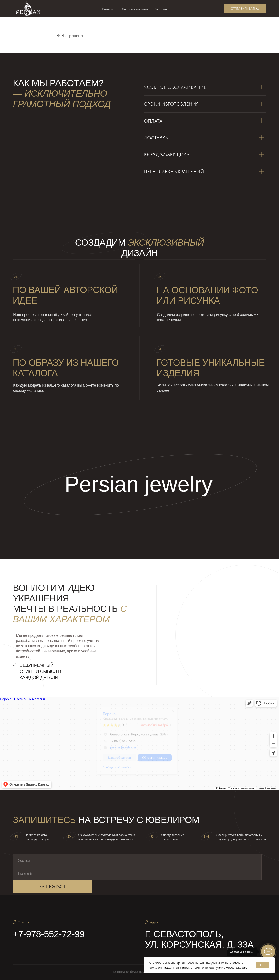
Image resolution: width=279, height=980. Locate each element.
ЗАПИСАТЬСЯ (52, 887)
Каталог (108, 9)
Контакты (161, 9)
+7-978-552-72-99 (49, 934)
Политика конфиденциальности (133, 972)
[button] (245, 9)
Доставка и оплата (135, 9)
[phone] (137, 874)
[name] (137, 860)
